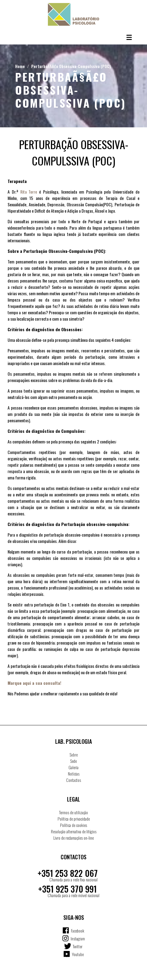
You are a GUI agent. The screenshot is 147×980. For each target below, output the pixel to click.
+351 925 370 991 (67, 889)
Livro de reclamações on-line (73, 838)
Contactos (73, 780)
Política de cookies (73, 825)
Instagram (78, 938)
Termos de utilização (73, 812)
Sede (73, 761)
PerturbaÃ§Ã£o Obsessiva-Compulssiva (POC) (71, 66)
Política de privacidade (74, 819)
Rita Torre (29, 192)
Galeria (73, 767)
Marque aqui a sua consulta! (34, 683)
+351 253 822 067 (68, 873)
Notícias (74, 774)
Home (20, 66)
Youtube (78, 954)
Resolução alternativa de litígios (74, 831)
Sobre (74, 755)
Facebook (78, 931)
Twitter (78, 946)
